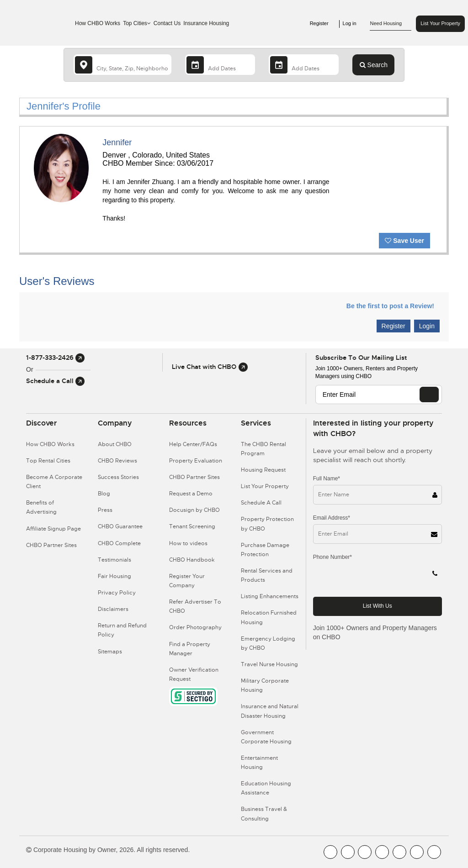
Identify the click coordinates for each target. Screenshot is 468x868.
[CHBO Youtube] (348, 852)
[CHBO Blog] (365, 852)
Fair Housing (114, 576)
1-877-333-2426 (55, 358)
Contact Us (167, 23)
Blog (104, 494)
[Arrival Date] (220, 65)
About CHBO (115, 444)
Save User (404, 241)
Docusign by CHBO (194, 510)
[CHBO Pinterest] (417, 852)
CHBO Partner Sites (51, 545)
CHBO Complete (119, 543)
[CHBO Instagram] (382, 852)
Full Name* (327, 479)
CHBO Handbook (192, 560)
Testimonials (114, 560)
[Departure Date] (304, 65)
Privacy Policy (117, 593)
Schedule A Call (261, 503)
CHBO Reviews (117, 461)
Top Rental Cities (48, 461)
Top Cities (137, 23)
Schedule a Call (55, 381)
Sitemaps (110, 652)
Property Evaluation (196, 461)
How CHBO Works (98, 23)
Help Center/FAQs (193, 444)
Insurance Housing (206, 23)
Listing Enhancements (270, 596)
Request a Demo (191, 494)
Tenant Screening (192, 526)
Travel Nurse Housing (269, 664)
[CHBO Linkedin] (399, 852)
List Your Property (440, 23)
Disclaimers (113, 609)
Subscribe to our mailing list (361, 358)
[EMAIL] (429, 395)
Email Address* (332, 518)
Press (105, 510)
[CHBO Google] (434, 852)
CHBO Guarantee (120, 526)
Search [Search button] (374, 65)
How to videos (188, 543)
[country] (122, 65)
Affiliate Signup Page (53, 529)
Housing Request (263, 470)
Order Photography (195, 627)
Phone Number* (332, 557)
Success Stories (118, 477)
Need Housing (391, 24)
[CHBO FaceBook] (330, 852)
